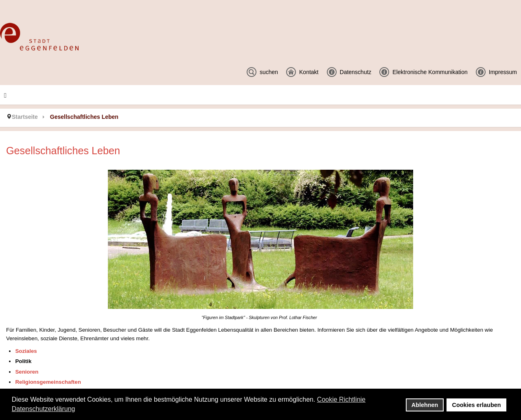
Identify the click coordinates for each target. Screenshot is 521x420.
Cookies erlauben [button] (477, 405)
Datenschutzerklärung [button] (44, 409)
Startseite (25, 117)
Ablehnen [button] (425, 405)
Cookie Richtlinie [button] (341, 399)
